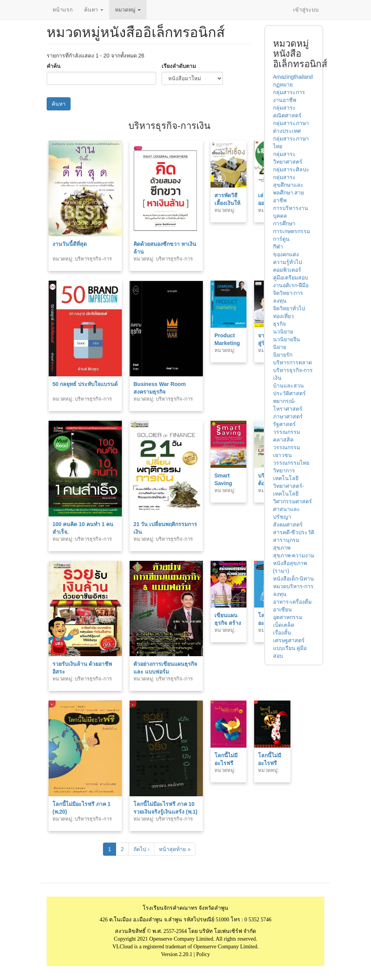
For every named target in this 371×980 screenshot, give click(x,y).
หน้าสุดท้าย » (175, 849)
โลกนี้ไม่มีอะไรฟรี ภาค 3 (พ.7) (272, 763)
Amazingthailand (293, 77)
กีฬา (278, 247)
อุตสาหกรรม (288, 617)
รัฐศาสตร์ (284, 424)
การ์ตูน (281, 239)
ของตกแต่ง (286, 254)
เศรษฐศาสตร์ (289, 640)
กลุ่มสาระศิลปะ (291, 169)
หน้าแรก (62, 10)
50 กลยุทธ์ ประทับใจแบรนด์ (85, 384)
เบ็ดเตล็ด (284, 625)
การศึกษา (284, 223)
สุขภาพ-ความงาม (294, 555)
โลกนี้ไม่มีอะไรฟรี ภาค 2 (226, 763)
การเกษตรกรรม (292, 231)
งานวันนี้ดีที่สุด (70, 244)
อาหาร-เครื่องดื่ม (293, 602)
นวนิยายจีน (287, 339)
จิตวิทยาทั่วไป (289, 308)
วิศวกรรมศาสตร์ (293, 501)
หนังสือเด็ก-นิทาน (294, 579)
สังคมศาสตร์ (288, 525)
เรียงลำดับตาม (179, 66)
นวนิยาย (283, 332)
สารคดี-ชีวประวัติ (294, 532)
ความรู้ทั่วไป (288, 262)
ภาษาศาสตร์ (288, 416)
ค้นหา (94, 10)
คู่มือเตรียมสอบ (291, 278)
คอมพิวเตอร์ (287, 270)
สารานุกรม (286, 540)
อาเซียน (282, 609)
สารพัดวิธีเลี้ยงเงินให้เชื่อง (227, 203)
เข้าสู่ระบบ (306, 10)
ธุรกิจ (279, 324)
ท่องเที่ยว (283, 316)
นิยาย (280, 347)
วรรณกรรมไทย (291, 463)
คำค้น (54, 66)
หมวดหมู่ (128, 10)
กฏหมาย (283, 85)
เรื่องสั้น (282, 633)
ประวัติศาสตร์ (289, 393)
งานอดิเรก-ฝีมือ (291, 285)
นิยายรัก (283, 355)
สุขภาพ (282, 548)
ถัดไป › (142, 849)
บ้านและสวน (288, 386)
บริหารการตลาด (293, 362)
